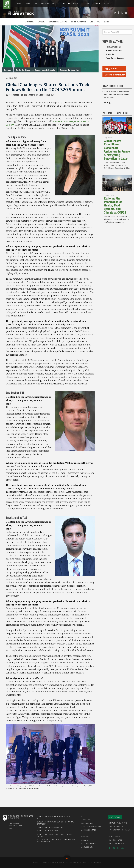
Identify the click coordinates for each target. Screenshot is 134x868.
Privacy (97, 863)
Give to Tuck (115, 817)
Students (110, 54)
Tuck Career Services (115, 58)
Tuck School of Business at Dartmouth (7, 5)
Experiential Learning (58, 22)
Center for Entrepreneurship (51, 827)
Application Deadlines (91, 827)
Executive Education (68, 4)
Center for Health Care (48, 831)
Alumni (107, 22)
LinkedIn (118, 848)
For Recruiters (116, 840)
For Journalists (117, 843)
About (20, 4)
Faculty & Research (91, 4)
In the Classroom (79, 22)
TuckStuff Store (117, 826)
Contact (85, 837)
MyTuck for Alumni (118, 823)
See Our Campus (89, 844)
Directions (86, 840)
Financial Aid (87, 823)
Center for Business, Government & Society (35, 70)
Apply (84, 816)
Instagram (114, 848)
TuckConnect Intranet (120, 830)
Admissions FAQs (89, 830)
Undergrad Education (44, 4)
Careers (41, 22)
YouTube (122, 848)
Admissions (29, 22)
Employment (115, 837)
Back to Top (67, 858)
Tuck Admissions (113, 47)
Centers (7, 70)
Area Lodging (87, 847)
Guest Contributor (114, 50)
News (107, 4)
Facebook (110, 848)
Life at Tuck (95, 22)
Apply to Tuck (111, 69)
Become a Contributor (115, 75)
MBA (28, 4)
